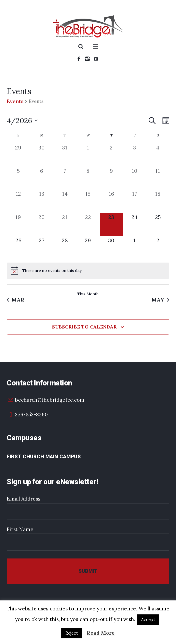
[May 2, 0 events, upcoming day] (158, 248)
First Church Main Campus (44, 457)
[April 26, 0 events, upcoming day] (18, 248)
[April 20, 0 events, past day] (42, 225)
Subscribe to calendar (84, 327)
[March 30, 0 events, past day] (42, 155)
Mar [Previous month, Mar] (15, 300)
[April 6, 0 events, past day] (42, 178)
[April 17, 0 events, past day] (135, 201)
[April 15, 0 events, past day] (88, 201)
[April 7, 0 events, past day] (65, 178)
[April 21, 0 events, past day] (65, 225)
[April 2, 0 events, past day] (111, 155)
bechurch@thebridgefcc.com (50, 400)
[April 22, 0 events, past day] (88, 225)
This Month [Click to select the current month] (88, 294)
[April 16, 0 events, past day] (111, 201)
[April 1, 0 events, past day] (88, 155)
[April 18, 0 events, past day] (158, 201)
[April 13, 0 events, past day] (42, 201)
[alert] (88, 271)
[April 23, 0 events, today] (111, 225)
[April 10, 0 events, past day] (135, 178)
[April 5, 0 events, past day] (18, 178)
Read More (101, 633)
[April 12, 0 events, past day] (18, 201)
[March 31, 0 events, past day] (65, 155)
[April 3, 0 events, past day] (135, 155)
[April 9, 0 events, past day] (111, 178)
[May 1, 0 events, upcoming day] (135, 248)
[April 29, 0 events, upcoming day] (88, 248)
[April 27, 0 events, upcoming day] (42, 248)
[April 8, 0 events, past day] (88, 178)
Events (15, 101)
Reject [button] (72, 633)
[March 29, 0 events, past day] (18, 155)
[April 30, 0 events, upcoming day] (111, 248)
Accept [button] (148, 620)
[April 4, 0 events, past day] (158, 155)
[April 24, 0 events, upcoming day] (135, 225)
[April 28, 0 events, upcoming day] (65, 248)
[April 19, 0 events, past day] (18, 225)
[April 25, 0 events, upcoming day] (158, 225)
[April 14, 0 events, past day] (65, 201)
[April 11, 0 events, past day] (158, 178)
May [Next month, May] (160, 300)
